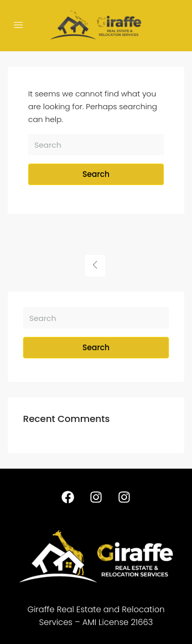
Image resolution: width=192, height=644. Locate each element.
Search (96, 174)
